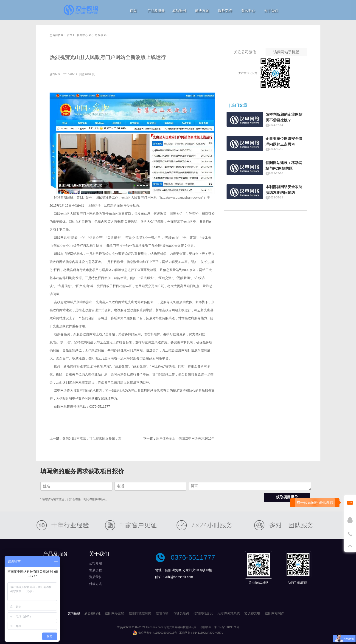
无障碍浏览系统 (229, 613)
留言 (250, 486)
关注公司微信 (245, 52)
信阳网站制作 (275, 613)
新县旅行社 (93, 613)
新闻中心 (82, 35)
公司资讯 (98, 35)
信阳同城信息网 (140, 613)
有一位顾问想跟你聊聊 (315, 503)
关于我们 (271, 10)
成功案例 (179, 10)
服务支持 (225, 10)
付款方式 (95, 584)
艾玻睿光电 (252, 613)
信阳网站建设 (203, 613)
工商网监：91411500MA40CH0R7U (201, 633)
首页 (133, 10)
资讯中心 (248, 10)
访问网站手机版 (286, 52)
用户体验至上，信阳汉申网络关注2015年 (185, 438)
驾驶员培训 (181, 613)
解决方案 (202, 10)
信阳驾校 (162, 613)
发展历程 (95, 570)
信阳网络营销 (115, 613)
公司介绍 (95, 563)
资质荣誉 (95, 577)
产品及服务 (156, 10)
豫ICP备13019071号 (227, 627)
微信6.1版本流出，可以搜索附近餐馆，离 (92, 438)
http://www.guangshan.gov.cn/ (181, 198)
